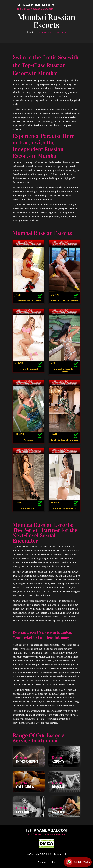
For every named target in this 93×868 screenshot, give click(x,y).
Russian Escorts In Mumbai (64, 301)
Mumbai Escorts (28, 508)
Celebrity (25, 812)
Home (30, 32)
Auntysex (29, 440)
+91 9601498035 (82, 862)
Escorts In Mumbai (29, 369)
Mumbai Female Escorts (64, 508)
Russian (59, 787)
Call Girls (25, 787)
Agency (58, 762)
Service (58, 812)
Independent (27, 762)
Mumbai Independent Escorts (64, 370)
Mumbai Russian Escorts (28, 301)
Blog (53, 862)
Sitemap (42, 862)
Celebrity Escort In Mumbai (64, 440)
